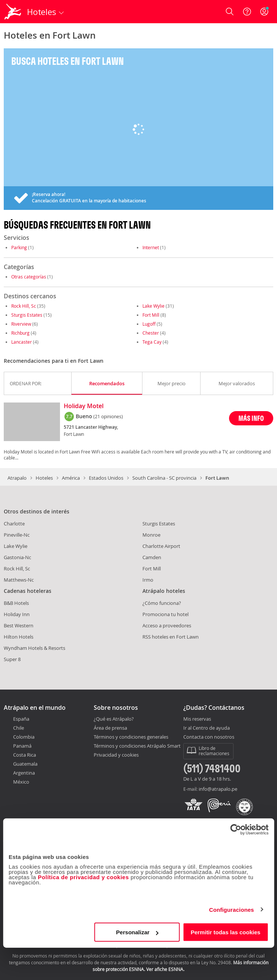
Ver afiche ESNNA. (165, 969)
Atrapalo (17, 478)
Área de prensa (110, 728)
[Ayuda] (247, 12)
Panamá (22, 746)
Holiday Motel (84, 406)
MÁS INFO (251, 418)
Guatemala (25, 764)
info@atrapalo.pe (218, 789)
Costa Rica (25, 755)
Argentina (24, 773)
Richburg (20, 333)
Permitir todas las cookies (226, 932)
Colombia (24, 737)
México (21, 782)
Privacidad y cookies (116, 755)
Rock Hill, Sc (24, 306)
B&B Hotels (16, 603)
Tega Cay (152, 342)
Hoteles (44, 478)
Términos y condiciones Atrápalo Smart (137, 746)
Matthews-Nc (19, 580)
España (21, 719)
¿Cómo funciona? (162, 603)
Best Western (19, 625)
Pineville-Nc (17, 535)
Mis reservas (197, 719)
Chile (19, 728)
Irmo (148, 580)
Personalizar (137, 932)
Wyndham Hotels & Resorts (34, 648)
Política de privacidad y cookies (83, 877)
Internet (151, 247)
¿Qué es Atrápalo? (114, 719)
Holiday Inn (17, 614)
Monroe (151, 535)
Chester (151, 333)
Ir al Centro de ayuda (207, 728)
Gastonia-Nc (17, 557)
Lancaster (22, 342)
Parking (19, 247)
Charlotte (14, 524)
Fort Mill (151, 315)
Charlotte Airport (161, 546)
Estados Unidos (106, 478)
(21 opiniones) (108, 416)
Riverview (21, 324)
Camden (152, 557)
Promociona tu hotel (165, 614)
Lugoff (149, 324)
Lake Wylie (153, 306)
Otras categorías (29, 277)
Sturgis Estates (27, 315)
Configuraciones (232, 909)
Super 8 (12, 659)
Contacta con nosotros (209, 737)
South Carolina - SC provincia (164, 478)
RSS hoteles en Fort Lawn (171, 637)
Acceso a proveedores (167, 625)
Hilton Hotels (19, 637)
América (71, 478)
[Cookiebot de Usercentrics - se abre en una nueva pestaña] (236, 829)
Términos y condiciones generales (131, 737)
